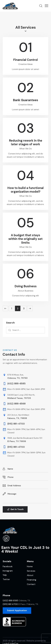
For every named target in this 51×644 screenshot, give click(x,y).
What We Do (26, 149)
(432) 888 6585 (10, 600)
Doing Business (26, 286)
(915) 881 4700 (10, 604)
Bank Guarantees (26, 100)
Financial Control (26, 60)
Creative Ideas (26, 64)
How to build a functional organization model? (26, 190)
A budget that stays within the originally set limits (26, 239)
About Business (26, 291)
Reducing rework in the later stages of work (26, 142)
